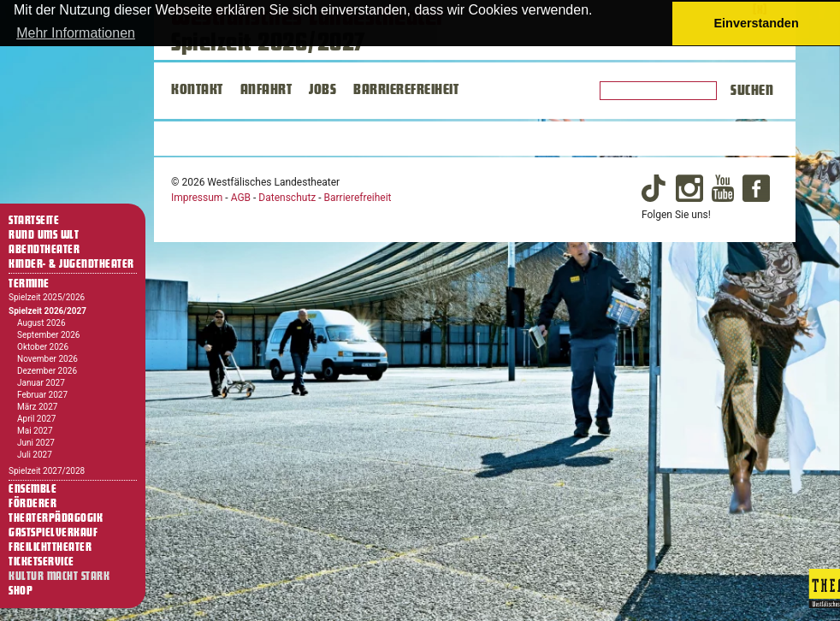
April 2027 (36, 419)
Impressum (197, 198)
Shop (21, 591)
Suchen (752, 91)
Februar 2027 (42, 395)
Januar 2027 (41, 383)
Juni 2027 (36, 443)
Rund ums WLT (44, 235)
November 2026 (47, 359)
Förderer (33, 504)
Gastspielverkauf (53, 533)
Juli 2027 (35, 455)
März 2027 (37, 407)
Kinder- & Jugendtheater (71, 264)
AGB (241, 198)
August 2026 (41, 323)
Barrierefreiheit (358, 198)
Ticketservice (41, 562)
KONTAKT (197, 90)
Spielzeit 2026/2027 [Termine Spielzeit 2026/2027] (47, 311)
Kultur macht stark (59, 577)
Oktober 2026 (43, 347)
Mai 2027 (35, 431)
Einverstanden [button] (757, 23)
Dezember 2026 (47, 371)
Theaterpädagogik (56, 518)
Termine (29, 284)
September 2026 (48, 335)
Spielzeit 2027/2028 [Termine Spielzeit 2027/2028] (47, 471)
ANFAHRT (266, 90)
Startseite (34, 221)
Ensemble (33, 489)
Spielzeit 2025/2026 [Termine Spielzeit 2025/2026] (47, 297)
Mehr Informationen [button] (76, 33)
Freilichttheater (50, 547)
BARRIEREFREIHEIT (406, 90)
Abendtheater (44, 250)
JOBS (322, 90)
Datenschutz (287, 198)
